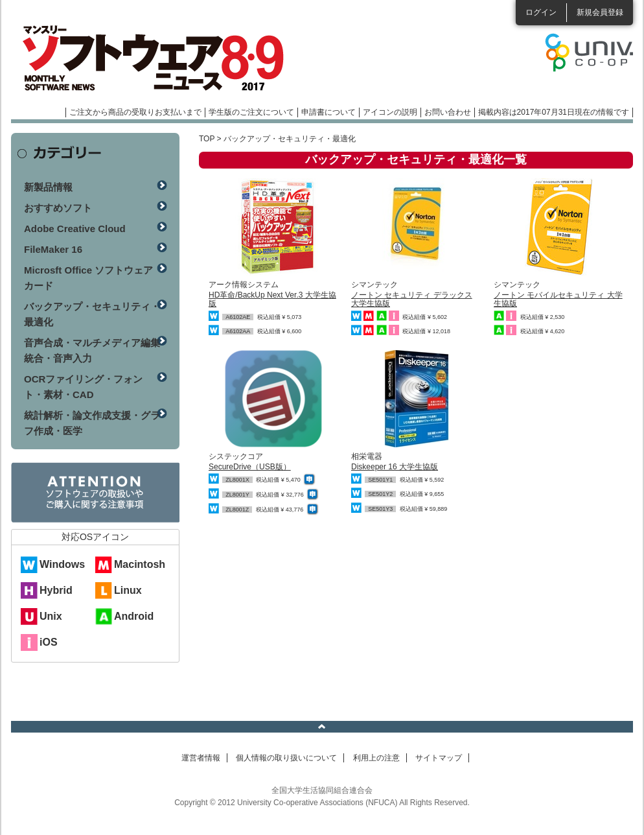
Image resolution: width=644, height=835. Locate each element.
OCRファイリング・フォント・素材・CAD (83, 387)
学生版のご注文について (251, 112)
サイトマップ (439, 758)
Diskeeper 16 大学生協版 (395, 467)
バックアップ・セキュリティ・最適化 (92, 314)
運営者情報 (201, 758)
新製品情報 (48, 187)
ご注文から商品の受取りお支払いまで (135, 112)
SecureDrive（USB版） (250, 467)
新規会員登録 (600, 12)
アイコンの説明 (390, 112)
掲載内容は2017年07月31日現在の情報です (554, 112)
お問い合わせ (448, 112)
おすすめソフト (58, 208)
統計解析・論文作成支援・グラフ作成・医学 (92, 423)
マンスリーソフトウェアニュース (148, 58)
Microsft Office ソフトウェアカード (88, 278)
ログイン (541, 12)
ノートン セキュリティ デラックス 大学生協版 (412, 299)
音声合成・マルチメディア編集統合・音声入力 (92, 350)
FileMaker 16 (53, 249)
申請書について (328, 112)
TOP (207, 139)
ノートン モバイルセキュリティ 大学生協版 (558, 299)
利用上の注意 (376, 758)
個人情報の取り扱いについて (286, 758)
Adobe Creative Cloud (75, 229)
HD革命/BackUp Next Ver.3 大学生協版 (272, 299)
